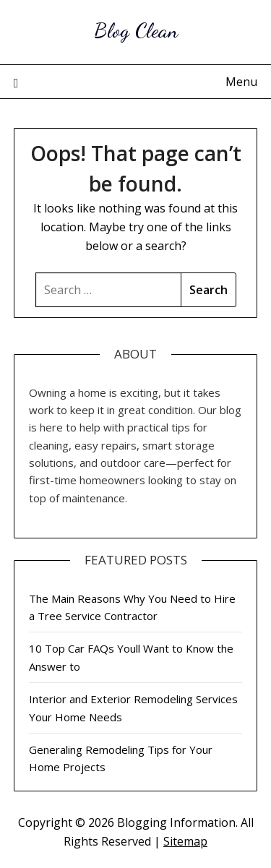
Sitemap (185, 841)
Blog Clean (136, 30)
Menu (241, 82)
